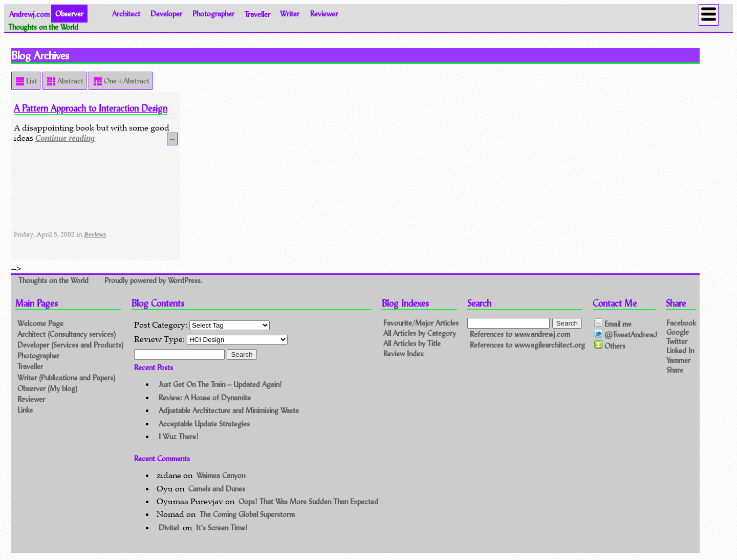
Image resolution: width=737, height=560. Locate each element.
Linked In (680, 350)
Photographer (213, 14)
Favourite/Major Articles (421, 323)
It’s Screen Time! (222, 527)
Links (25, 410)
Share (675, 370)
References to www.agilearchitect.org (527, 345)
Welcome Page (40, 323)
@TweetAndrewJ (626, 335)
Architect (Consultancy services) (67, 334)
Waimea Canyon (221, 475)
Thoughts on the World (55, 280)
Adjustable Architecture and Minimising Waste (229, 410)
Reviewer (324, 14)
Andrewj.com (29, 14)
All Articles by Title (412, 343)
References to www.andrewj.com (520, 334)
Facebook (681, 322)
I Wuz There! (179, 436)
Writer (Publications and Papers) (66, 378)
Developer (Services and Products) (70, 345)
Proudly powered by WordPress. (154, 280)
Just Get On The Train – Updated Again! (220, 384)
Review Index (404, 353)
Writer (290, 14)
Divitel (169, 527)
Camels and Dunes (217, 489)
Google (678, 332)
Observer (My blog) (47, 388)
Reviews (95, 234)
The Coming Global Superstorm (247, 514)
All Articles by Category (420, 333)
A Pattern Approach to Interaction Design (91, 108)
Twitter (677, 341)
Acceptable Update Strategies (204, 424)
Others (610, 346)
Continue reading (65, 138)
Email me (613, 324)
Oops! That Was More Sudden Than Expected (308, 501)
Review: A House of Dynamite (205, 397)
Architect (126, 14)
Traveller (257, 14)
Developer (166, 14)
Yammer (678, 360)
